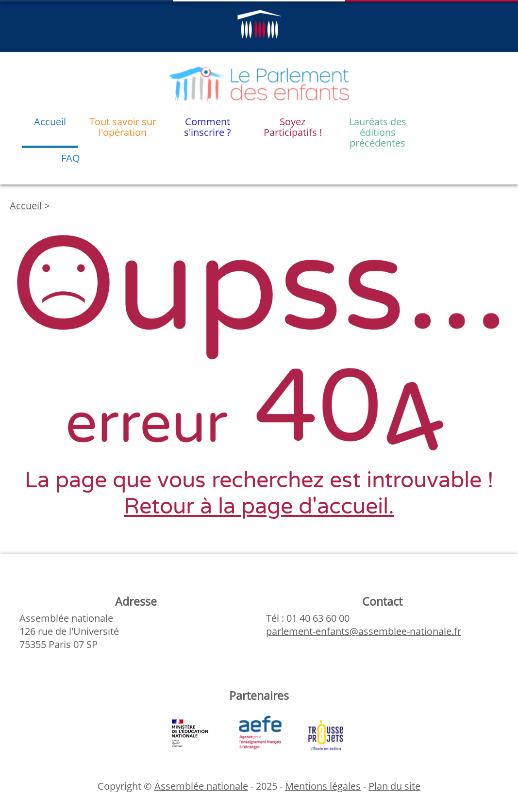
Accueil (26, 206)
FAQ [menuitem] (71, 158)
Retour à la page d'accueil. (259, 507)
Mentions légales (323, 786)
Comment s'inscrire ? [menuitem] (208, 127)
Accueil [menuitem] (50, 122)
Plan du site (394, 786)
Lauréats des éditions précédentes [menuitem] (378, 132)
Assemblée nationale (201, 786)
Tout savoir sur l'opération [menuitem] (123, 127)
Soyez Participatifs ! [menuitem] (293, 127)
